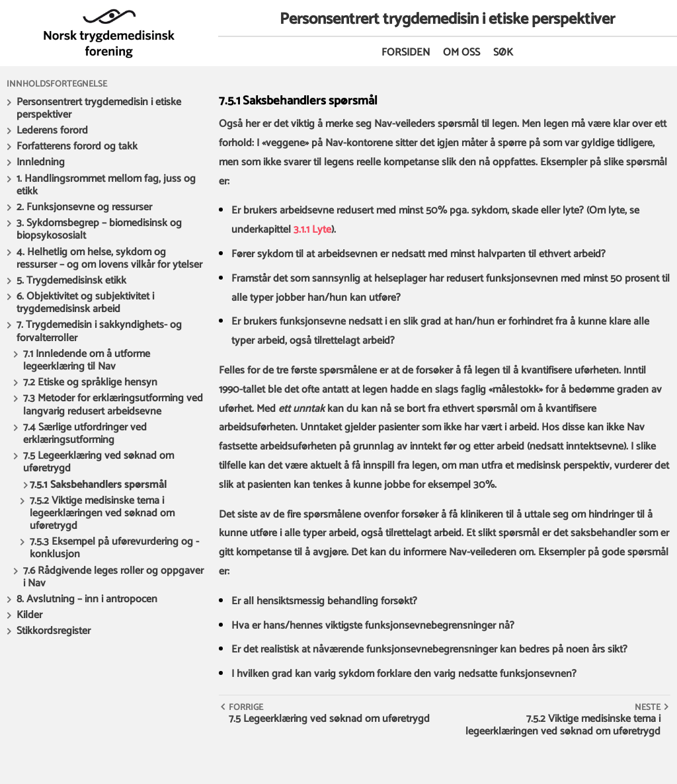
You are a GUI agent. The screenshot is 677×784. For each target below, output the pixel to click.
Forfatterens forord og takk (77, 146)
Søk (503, 53)
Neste (648, 707)
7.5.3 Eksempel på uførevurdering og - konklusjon (114, 548)
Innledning (41, 162)
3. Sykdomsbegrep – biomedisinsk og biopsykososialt (99, 229)
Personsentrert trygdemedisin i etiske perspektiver (99, 108)
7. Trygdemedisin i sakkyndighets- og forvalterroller (99, 331)
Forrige (246, 707)
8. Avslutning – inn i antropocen (87, 599)
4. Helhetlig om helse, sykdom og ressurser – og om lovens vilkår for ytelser (109, 258)
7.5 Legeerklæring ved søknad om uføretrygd (99, 462)
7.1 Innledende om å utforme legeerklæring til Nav (87, 360)
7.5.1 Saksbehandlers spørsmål (98, 485)
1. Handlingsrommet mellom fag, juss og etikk (106, 185)
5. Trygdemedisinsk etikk (71, 281)
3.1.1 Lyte (312, 230)
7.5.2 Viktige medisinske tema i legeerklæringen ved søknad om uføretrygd (102, 514)
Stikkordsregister (54, 631)
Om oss (461, 53)
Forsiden (406, 53)
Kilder (29, 615)
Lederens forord (52, 131)
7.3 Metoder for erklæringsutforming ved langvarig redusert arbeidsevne (113, 405)
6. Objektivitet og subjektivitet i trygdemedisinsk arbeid (85, 303)
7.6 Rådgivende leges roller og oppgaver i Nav (113, 577)
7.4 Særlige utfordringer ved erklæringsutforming (85, 434)
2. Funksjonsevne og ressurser (84, 207)
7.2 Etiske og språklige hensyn (90, 382)
